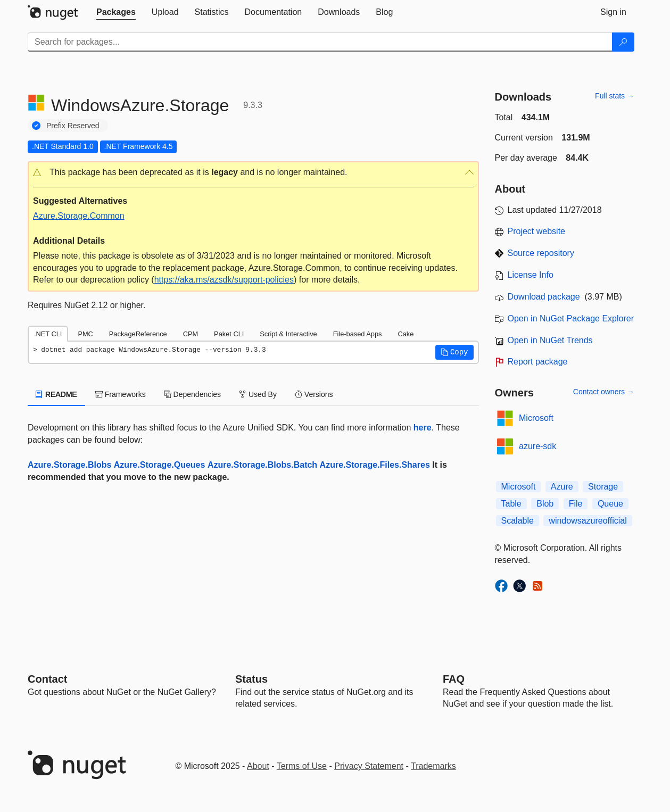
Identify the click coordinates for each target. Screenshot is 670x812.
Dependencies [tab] (192, 394)
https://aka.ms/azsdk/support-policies (224, 280)
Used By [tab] (258, 394)
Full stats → (615, 96)
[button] (253, 173)
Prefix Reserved (73, 126)
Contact (47, 679)
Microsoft (536, 418)
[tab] (116, 12)
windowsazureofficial (588, 521)
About (258, 766)
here (423, 428)
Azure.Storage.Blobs (69, 465)
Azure (562, 487)
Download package (544, 297)
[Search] (623, 42)
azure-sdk (537, 446)
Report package (538, 362)
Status (251, 679)
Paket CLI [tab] (229, 334)
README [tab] (56, 394)
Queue (610, 504)
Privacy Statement (369, 766)
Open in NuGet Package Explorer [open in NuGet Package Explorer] (571, 318)
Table (511, 504)
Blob (545, 504)
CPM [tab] (191, 334)
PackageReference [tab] (138, 334)
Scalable (518, 521)
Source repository (541, 253)
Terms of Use (302, 766)
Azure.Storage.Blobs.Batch (262, 465)
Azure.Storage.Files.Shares (375, 465)
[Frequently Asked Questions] (454, 679)
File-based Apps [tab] (358, 334)
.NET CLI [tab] (48, 334)
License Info (531, 275)
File (576, 504)
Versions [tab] (314, 394)
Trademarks (433, 766)
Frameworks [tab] (121, 394)
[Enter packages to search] (320, 42)
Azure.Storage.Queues (160, 465)
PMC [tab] (85, 334)
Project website (537, 231)
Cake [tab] (406, 334)
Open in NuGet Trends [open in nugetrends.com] (550, 340)
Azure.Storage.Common (79, 216)
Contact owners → (604, 392)
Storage (603, 487)
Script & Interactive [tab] (288, 334)
